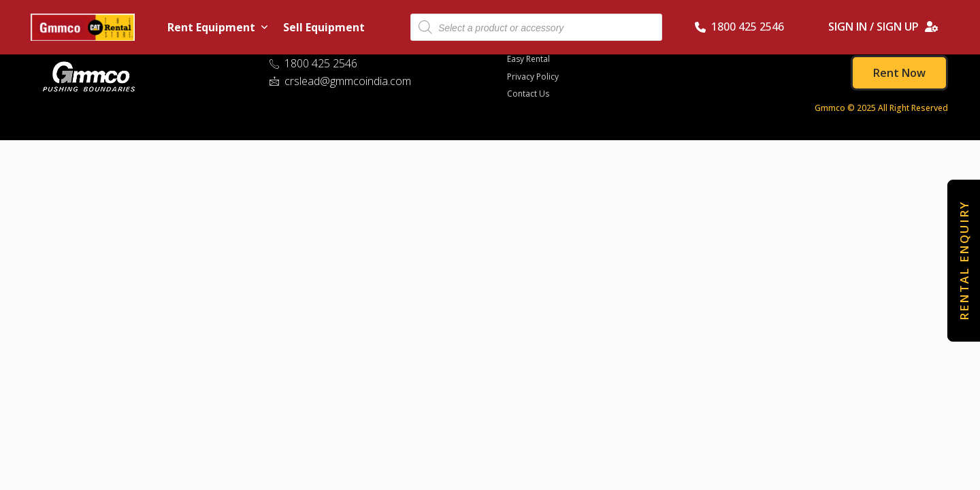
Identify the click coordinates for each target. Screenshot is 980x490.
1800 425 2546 (739, 27)
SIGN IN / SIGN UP (883, 27)
